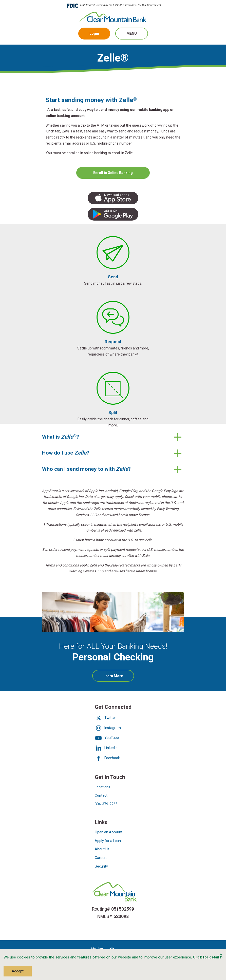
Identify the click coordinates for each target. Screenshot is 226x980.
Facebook (107, 758)
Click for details (207, 957)
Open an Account (109, 832)
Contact (101, 795)
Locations (102, 787)
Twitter (105, 718)
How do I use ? (66, 453)
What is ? (61, 437)
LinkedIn (106, 748)
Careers (101, 858)
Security (101, 866)
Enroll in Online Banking (113, 172)
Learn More (119, 678)
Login (94, 33)
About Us (102, 849)
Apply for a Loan (108, 841)
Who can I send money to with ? (86, 469)
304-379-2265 (106, 804)
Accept (18, 971)
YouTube (107, 738)
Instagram (108, 728)
